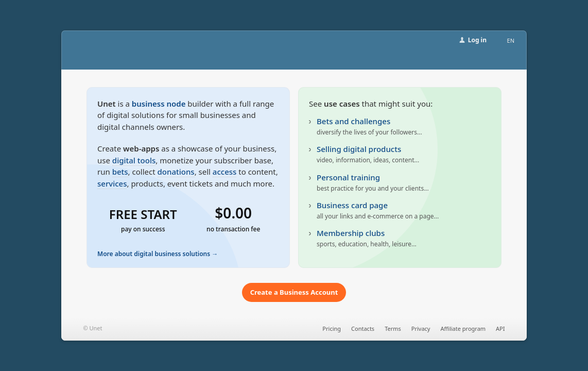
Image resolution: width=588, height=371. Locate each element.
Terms (393, 328)
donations (176, 172)
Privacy (421, 328)
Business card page (352, 205)
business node (159, 104)
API (500, 328)
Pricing (332, 328)
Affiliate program (463, 328)
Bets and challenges (353, 121)
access (225, 172)
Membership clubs (351, 233)
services (112, 183)
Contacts (363, 328)
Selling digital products (359, 149)
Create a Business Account (294, 292)
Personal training (348, 177)
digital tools (134, 160)
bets (120, 172)
